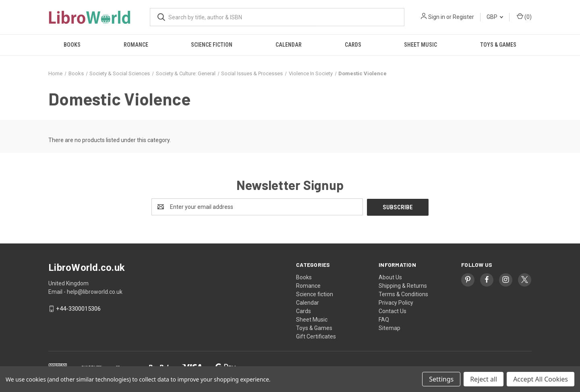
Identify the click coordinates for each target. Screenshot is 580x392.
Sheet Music (420, 45)
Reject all (484, 379)
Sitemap (389, 328)
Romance (136, 45)
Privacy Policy (396, 302)
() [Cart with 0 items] (524, 17)
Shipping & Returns (403, 285)
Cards (353, 45)
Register (463, 17)
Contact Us (393, 311)
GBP (495, 17)
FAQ (384, 319)
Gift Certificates (316, 336)
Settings (441, 379)
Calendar (289, 45)
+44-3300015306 (78, 309)
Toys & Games (498, 45)
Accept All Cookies (541, 379)
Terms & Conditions (403, 294)
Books (72, 45)
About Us (390, 277)
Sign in (437, 17)
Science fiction (212, 45)
